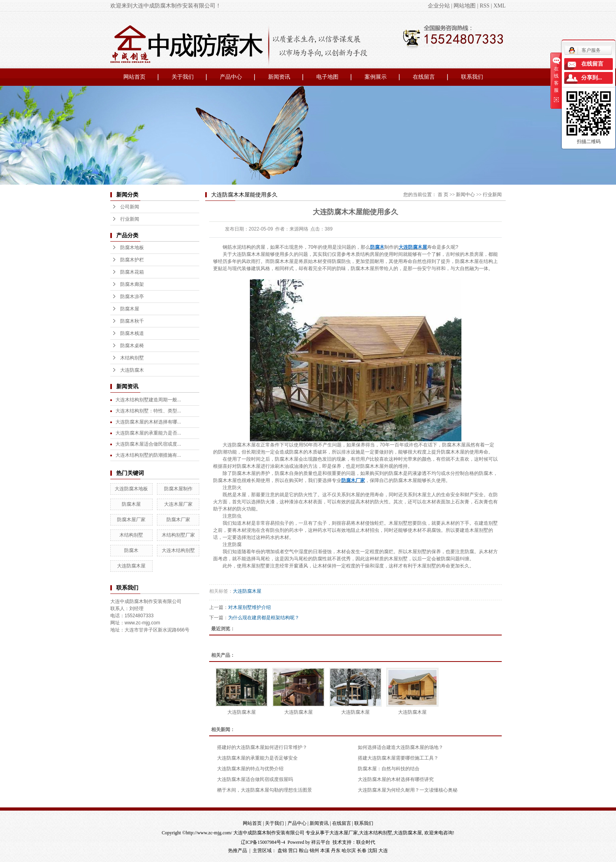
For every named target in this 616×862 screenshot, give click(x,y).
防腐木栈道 (132, 333)
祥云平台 (321, 842)
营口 (293, 851)
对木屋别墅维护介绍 (249, 607)
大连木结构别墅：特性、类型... (148, 411)
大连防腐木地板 (131, 489)
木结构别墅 (132, 358)
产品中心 (231, 77)
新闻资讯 (279, 77)
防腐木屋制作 (178, 489)
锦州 (314, 851)
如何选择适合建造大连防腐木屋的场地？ (401, 747)
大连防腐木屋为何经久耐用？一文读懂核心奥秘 (408, 790)
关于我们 (183, 77)
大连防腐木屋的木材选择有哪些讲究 (396, 779)
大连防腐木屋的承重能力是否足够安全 (257, 758)
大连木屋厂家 (178, 504)
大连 (383, 851)
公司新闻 (130, 207)
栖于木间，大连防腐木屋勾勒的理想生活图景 (265, 790)
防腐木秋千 (132, 321)
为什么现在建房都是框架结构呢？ (264, 618)
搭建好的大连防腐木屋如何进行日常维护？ (262, 747)
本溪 (325, 851)
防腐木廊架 (132, 284)
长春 (362, 851)
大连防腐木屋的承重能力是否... (148, 433)
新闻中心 (465, 195)
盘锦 (282, 851)
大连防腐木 (132, 370)
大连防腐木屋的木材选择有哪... (148, 422)
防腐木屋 (130, 309)
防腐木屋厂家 (131, 520)
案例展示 (376, 77)
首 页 (443, 195)
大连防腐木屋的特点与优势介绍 (250, 769)
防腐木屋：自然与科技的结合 (389, 769)
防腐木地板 (132, 248)
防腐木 (131, 550)
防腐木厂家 (178, 520)
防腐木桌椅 (132, 346)
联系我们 (472, 77)
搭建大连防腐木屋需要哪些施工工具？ (398, 758)
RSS (485, 6)
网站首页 (134, 77)
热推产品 (238, 851)
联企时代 (366, 842)
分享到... (592, 78)
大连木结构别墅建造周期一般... (148, 400)
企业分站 (439, 6)
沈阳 (372, 851)
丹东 (336, 851)
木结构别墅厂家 (178, 535)
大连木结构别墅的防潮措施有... (148, 455)
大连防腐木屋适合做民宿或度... (148, 444)
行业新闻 (130, 219)
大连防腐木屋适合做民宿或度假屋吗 (255, 779)
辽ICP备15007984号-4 (263, 842)
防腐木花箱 (132, 272)
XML (500, 6)
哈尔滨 (349, 851)
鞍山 (304, 851)
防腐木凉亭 (132, 297)
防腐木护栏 (132, 260)
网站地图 (465, 6)
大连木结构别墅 (178, 550)
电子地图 (327, 77)
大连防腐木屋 (131, 566)
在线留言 (424, 77)
